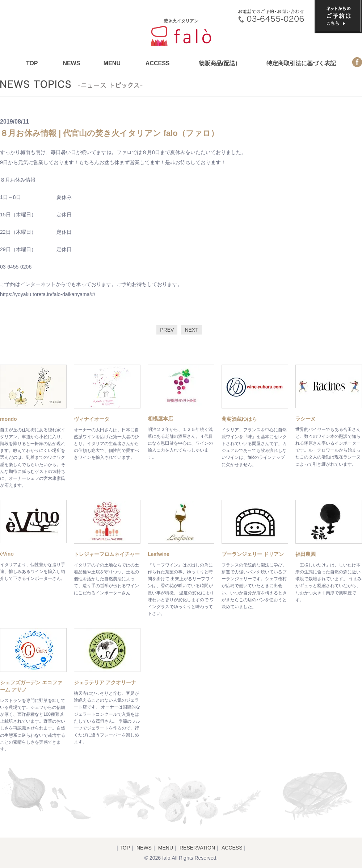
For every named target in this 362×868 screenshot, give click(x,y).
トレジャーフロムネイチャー (107, 554)
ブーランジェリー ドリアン (253, 554)
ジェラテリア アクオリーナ (105, 682)
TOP (32, 63)
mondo (9, 419)
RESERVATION (197, 848)
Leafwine (159, 554)
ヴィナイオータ (92, 419)
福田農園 (306, 554)
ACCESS (158, 63)
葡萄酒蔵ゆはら (239, 419)
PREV (167, 330)
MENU (112, 63)
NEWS (71, 63)
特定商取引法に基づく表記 (301, 63)
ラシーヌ (306, 419)
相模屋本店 (160, 419)
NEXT (191, 330)
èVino (7, 554)
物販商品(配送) (218, 63)
